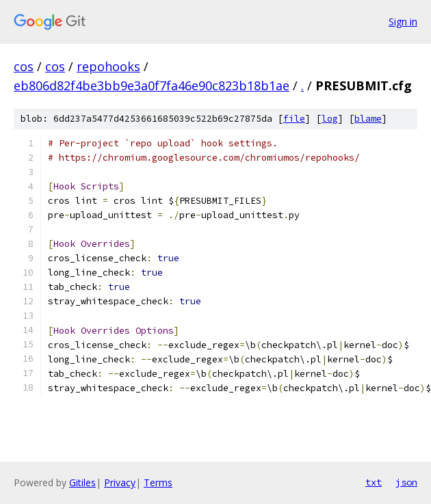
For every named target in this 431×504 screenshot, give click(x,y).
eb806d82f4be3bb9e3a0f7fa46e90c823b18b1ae (152, 85)
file (294, 119)
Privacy (120, 482)
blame (368, 119)
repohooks (108, 66)
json (406, 482)
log (330, 119)
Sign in (403, 22)
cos (24, 66)
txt (374, 482)
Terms (158, 482)
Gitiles (82, 482)
